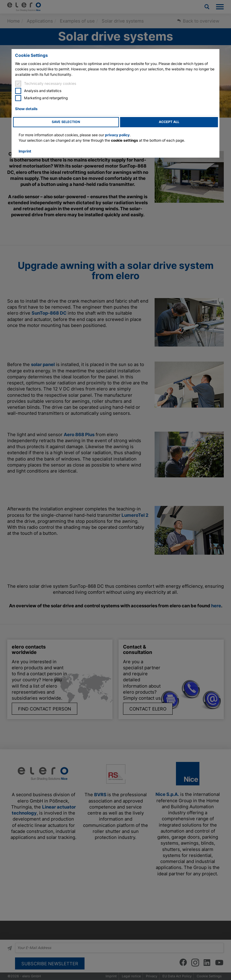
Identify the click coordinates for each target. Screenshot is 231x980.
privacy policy (117, 135)
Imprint (25, 151)
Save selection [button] (66, 122)
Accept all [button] (169, 122)
